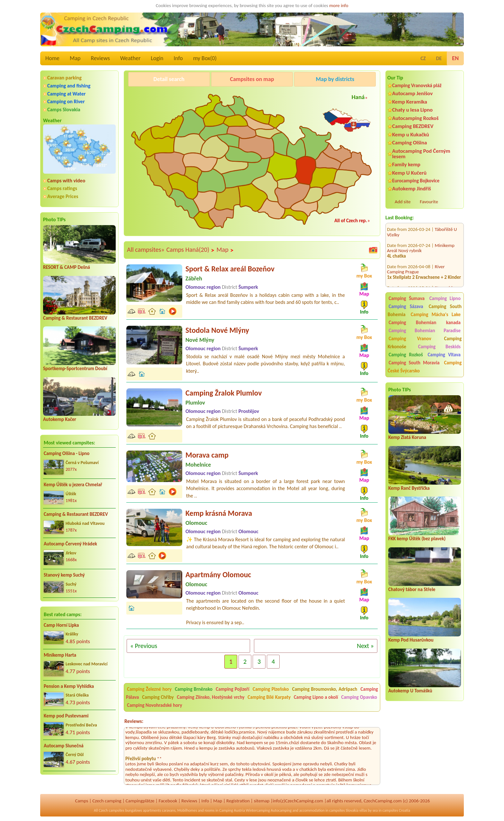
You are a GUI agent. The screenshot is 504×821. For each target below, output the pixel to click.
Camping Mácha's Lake (436, 315)
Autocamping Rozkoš (415, 118)
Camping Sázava (406, 306)
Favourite (429, 202)
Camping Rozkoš (406, 355)
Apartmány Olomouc (218, 575)
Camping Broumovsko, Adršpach (325, 689)
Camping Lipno (445, 298)
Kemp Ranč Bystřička (409, 488)
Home (52, 58)
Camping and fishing (69, 86)
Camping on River (66, 101)
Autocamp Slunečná (64, 746)
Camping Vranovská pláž (417, 85)
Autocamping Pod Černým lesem (421, 154)
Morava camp (207, 455)
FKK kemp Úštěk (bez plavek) (417, 539)
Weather (130, 58)
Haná (358, 97)
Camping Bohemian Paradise (425, 331)
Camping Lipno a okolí (316, 697)
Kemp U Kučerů (409, 173)
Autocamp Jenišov (412, 93)
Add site (403, 202)
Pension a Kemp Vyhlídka (69, 686)
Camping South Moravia (414, 363)
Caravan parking (64, 78)
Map (75, 58)
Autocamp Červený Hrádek (70, 544)
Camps (82, 801)
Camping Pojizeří (232, 689)
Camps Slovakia (64, 109)
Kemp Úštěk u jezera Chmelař (73, 485)
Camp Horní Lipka (61, 625)
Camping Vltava (444, 355)
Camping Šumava (407, 298)
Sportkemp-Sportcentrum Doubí (75, 369)
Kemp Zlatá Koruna (407, 437)
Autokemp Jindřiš (412, 189)
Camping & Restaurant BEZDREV (75, 318)
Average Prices (63, 196)
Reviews (100, 58)
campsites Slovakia (344, 810)
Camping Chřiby (158, 697)
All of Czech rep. (351, 220)
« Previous (144, 646)
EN (455, 58)
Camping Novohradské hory (155, 705)
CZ (423, 58)
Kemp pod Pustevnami (66, 716)
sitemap (262, 801)
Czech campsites (112, 810)
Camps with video (66, 181)
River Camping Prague (416, 259)
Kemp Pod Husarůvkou (411, 640)
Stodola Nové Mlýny (217, 330)
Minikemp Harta (60, 655)
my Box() (205, 58)
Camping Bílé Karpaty (269, 697)
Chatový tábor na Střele (412, 589)
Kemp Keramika (410, 102)
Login (157, 58)
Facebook (168, 801)
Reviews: (134, 721)
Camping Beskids (439, 347)
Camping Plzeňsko (271, 689)
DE (439, 58)
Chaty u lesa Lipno (412, 110)
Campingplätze (140, 801)
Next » (365, 646)
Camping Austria (232, 810)
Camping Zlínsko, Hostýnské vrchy (211, 697)
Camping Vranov (410, 339)
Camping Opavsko (359, 697)
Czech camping (107, 801)
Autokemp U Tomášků (410, 691)
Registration (238, 801)
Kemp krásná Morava (219, 513)
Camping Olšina (410, 143)
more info (339, 5)
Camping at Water (66, 94)
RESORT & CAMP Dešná (67, 267)
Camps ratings (62, 188)
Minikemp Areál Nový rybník (421, 238)
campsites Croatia (396, 810)
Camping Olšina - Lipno (67, 453)
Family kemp (406, 164)
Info (178, 58)
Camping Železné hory (149, 689)
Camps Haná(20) (190, 250)
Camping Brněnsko (194, 689)
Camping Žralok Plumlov (224, 393)
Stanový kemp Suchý (64, 575)
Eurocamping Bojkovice (416, 181)
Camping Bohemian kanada (425, 323)
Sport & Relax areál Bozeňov (230, 269)
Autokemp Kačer (60, 419)
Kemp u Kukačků (411, 135)
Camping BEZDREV (413, 126)
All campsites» (146, 250)
